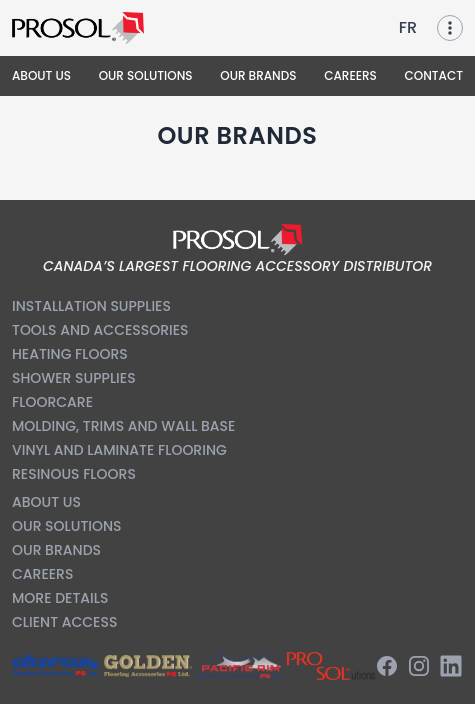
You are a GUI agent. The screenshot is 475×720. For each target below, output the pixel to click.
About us (46, 502)
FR (408, 27)
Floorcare (52, 402)
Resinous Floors (74, 474)
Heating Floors (70, 354)
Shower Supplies (74, 378)
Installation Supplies (91, 306)
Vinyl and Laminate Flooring (119, 450)
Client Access (64, 622)
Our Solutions (67, 526)
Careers (42, 574)
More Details (60, 598)
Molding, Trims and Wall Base (123, 426)
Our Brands (56, 550)
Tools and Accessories (100, 330)
